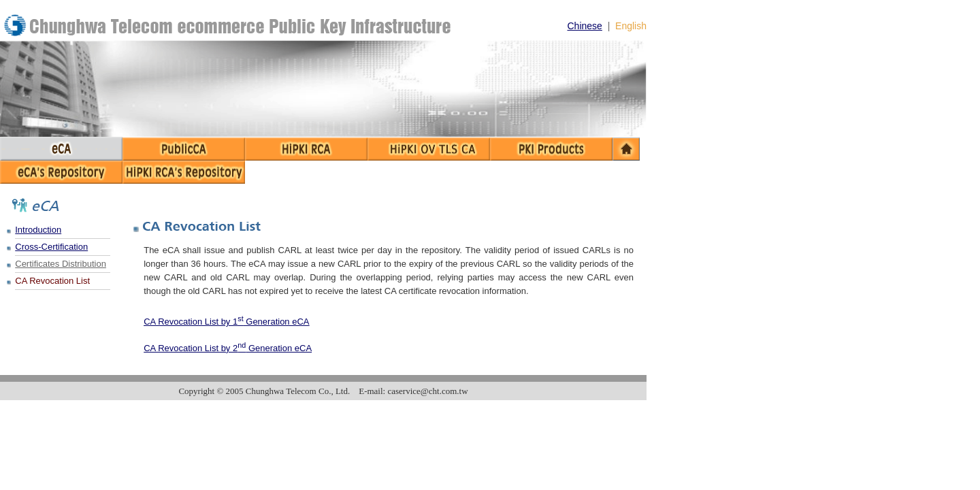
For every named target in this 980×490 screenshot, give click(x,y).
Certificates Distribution (61, 264)
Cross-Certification (51, 247)
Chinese (585, 26)
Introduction (38, 230)
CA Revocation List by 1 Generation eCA (226, 322)
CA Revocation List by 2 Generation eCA (228, 348)
